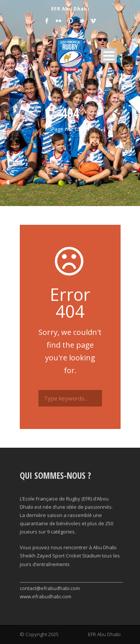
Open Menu (109, 56)
